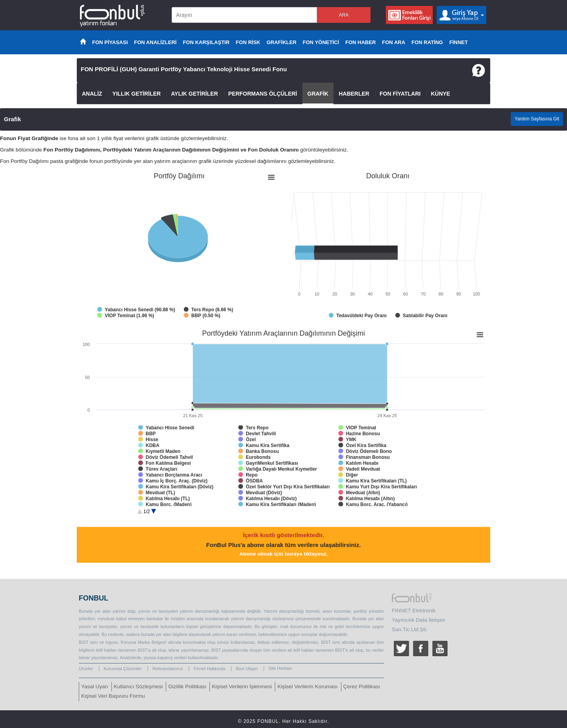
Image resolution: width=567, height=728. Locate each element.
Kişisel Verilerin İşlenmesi (242, 686)
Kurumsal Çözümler (123, 669)
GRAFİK (318, 94)
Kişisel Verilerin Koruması (307, 686)
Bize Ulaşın (247, 669)
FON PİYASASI (110, 42)
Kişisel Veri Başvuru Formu (113, 696)
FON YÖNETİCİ (321, 42)
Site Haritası (280, 668)
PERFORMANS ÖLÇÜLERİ (263, 94)
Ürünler (86, 669)
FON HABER (360, 42)
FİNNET (459, 42)
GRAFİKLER (282, 42)
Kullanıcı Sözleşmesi (138, 686)
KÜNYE (440, 94)
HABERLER (354, 94)
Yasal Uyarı (95, 686)
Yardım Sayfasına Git (537, 119)
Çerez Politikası (362, 686)
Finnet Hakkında (209, 669)
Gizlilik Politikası (187, 686)
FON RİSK (248, 42)
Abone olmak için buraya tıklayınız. (283, 554)
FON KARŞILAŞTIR (206, 42)
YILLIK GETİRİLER (136, 94)
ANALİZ (92, 94)
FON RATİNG (427, 42)
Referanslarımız (168, 669)
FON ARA (394, 42)
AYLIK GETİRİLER (194, 94)
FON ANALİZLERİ (156, 42)
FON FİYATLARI (400, 94)
